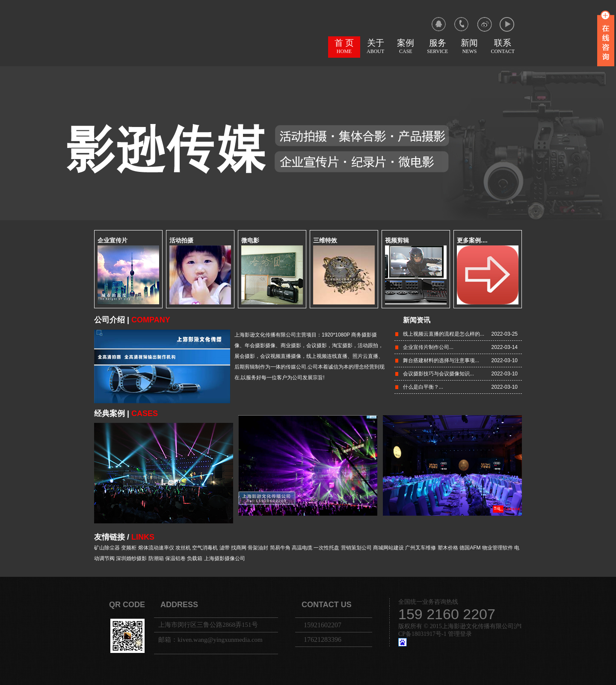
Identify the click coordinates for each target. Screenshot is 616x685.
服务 (437, 46)
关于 (375, 46)
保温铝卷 (175, 558)
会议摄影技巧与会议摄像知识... (438, 374)
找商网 (239, 548)
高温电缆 (302, 548)
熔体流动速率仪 (156, 548)
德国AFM (470, 548)
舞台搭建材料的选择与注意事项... (441, 360)
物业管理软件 (498, 548)
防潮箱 (156, 558)
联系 (503, 46)
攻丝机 (183, 548)
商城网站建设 (388, 548)
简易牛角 (280, 548)
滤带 (225, 548)
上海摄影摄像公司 (225, 558)
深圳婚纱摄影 (131, 558)
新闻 (469, 46)
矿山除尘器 (107, 548)
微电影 (250, 240)
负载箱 (195, 558)
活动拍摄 (181, 240)
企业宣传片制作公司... (428, 347)
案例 (406, 46)
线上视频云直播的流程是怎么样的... (444, 334)
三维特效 (325, 240)
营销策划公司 (356, 548)
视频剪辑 (397, 240)
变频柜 (129, 548)
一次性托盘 (326, 548)
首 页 (344, 46)
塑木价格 (448, 548)
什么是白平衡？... (423, 387)
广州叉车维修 (421, 548)
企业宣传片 (113, 240)
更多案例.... (472, 240)
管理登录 (460, 634)
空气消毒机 (205, 548)
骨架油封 (258, 548)
